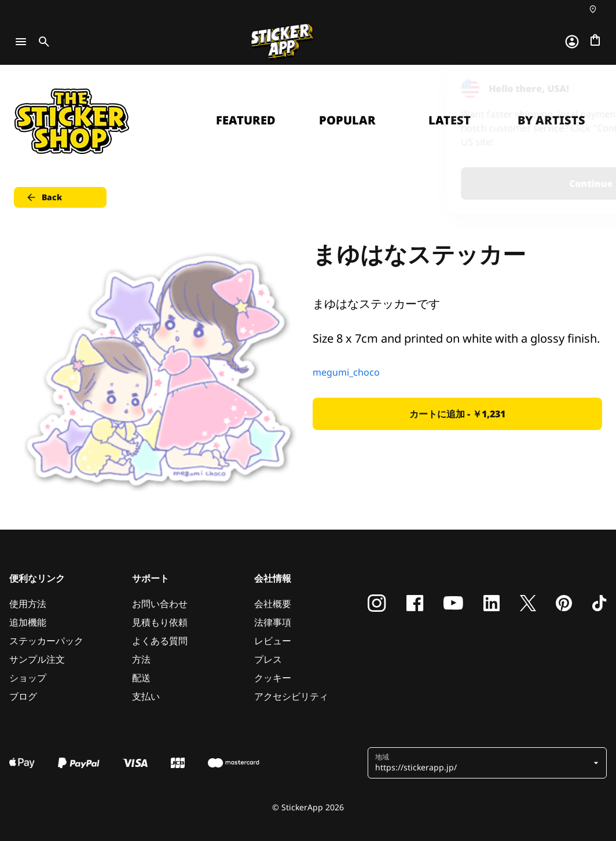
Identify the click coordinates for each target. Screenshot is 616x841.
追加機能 (28, 622)
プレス (268, 659)
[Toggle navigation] (21, 42)
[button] (483, 763)
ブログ (23, 696)
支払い (146, 696)
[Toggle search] (42, 42)
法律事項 (273, 622)
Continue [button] (461, 183)
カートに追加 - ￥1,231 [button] (457, 414)
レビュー (273, 641)
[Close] (581, 89)
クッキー (273, 678)
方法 (141, 659)
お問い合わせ (160, 604)
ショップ (28, 678)
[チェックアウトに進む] (595, 40)
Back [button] (44, 197)
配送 (141, 678)
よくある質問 (160, 641)
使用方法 (28, 604)
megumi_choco (346, 372)
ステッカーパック (46, 641)
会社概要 (273, 604)
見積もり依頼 (160, 622)
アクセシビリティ (291, 696)
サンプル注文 (37, 659)
